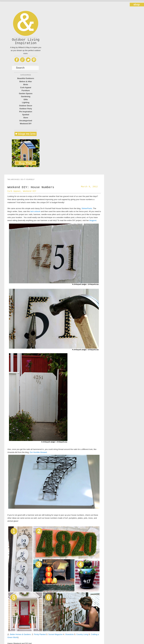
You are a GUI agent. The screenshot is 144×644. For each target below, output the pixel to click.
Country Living (82, 634)
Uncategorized (26, 121)
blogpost (93, 220)
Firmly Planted (40, 634)
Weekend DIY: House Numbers (31, 187)
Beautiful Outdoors (26, 78)
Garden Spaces (26, 93)
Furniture (26, 90)
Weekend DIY (26, 124)
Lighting (26, 102)
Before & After (26, 81)
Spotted (26, 115)
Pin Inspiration (26, 112)
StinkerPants (87, 208)
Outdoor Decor (26, 106)
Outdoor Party (26, 109)
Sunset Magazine (55, 634)
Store (26, 118)
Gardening (26, 96)
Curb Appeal (26, 87)
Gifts (26, 99)
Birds (26, 84)
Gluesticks (69, 634)
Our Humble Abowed (38, 452)
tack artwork (35, 211)
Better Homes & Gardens (20, 634)
